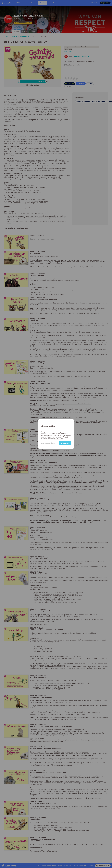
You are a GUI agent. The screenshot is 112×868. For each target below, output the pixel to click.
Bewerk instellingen (48, 443)
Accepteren (65, 443)
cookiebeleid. (59, 439)
